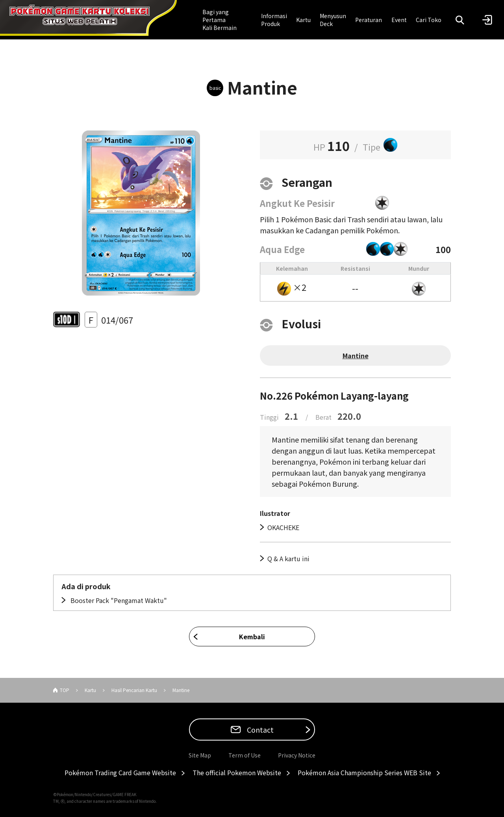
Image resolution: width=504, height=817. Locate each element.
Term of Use (245, 755)
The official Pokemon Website (237, 772)
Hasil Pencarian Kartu (134, 690)
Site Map (200, 755)
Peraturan (369, 20)
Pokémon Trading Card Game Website (120, 772)
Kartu (303, 20)
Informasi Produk (274, 20)
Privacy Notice (297, 755)
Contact (259, 730)
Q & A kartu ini (288, 558)
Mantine (356, 355)
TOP (65, 690)
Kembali (252, 636)
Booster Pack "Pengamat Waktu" (118, 600)
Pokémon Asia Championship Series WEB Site (364, 772)
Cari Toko (429, 20)
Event (399, 20)
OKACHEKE (283, 527)
